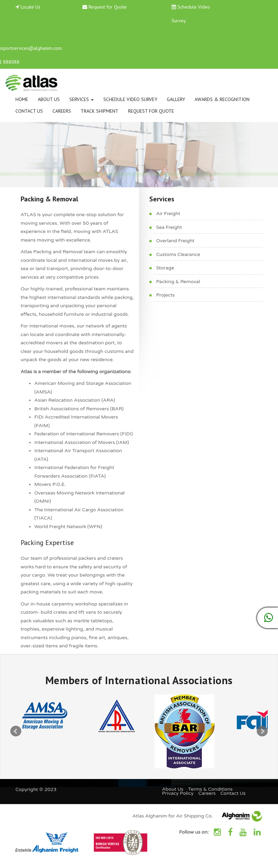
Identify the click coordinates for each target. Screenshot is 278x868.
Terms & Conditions (210, 789)
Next (262, 731)
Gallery (176, 99)
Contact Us (29, 111)
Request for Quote (108, 7)
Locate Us (31, 7)
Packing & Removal (178, 282)
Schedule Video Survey (130, 99)
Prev (16, 731)
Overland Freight (175, 241)
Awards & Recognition (222, 99)
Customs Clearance (178, 254)
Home (22, 99)
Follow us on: (194, 832)
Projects (165, 295)
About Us (49, 99)
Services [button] (82, 99)
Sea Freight (169, 227)
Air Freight (168, 214)
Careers (62, 111)
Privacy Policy (178, 793)
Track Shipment (100, 111)
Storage (165, 268)
